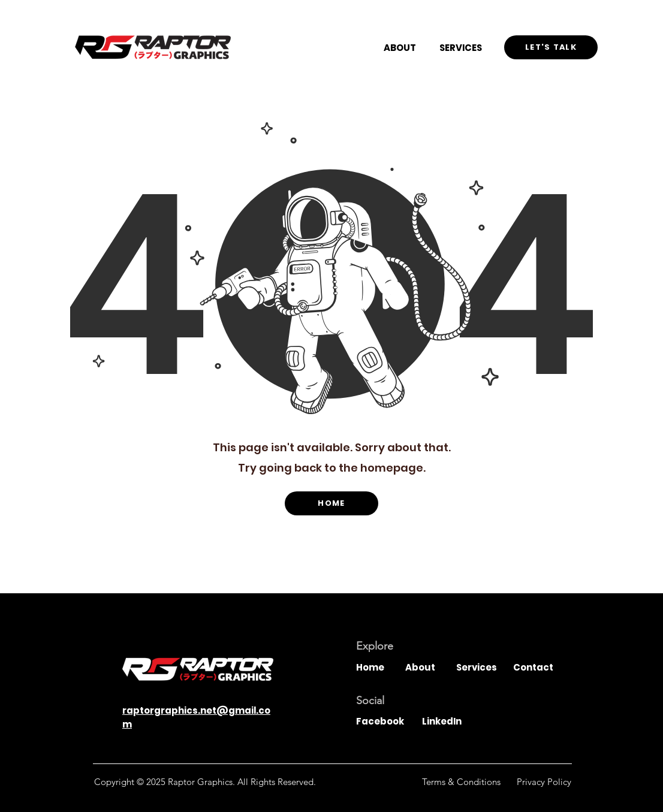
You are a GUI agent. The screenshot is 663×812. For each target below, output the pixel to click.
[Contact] (535, 667)
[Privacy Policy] (544, 781)
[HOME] (332, 503)
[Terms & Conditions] (461, 781)
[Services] (478, 667)
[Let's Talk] (551, 47)
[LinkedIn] (449, 721)
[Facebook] (383, 721)
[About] (427, 667)
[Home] (378, 667)
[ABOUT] (400, 47)
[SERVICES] (460, 47)
